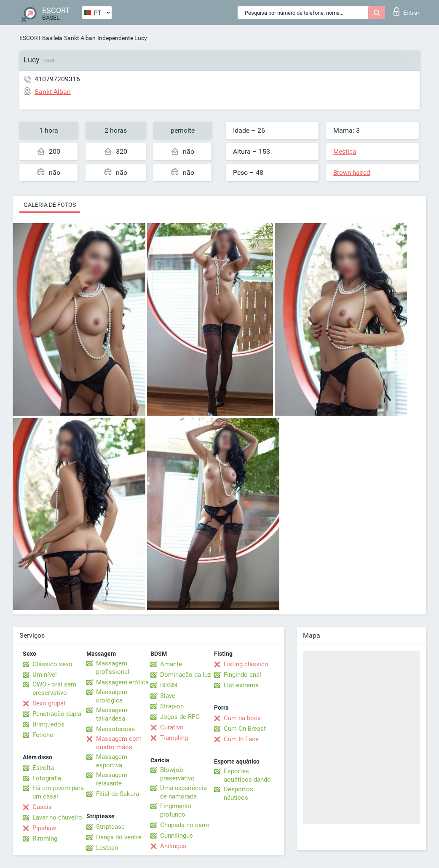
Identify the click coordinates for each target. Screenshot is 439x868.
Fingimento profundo (176, 810)
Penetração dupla (57, 714)
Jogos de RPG (180, 717)
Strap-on (172, 706)
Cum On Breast (245, 729)
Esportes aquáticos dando (247, 775)
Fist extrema (241, 685)
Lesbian (107, 848)
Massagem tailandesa (112, 714)
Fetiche (43, 735)
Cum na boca (242, 718)
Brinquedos (48, 724)
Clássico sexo (52, 664)
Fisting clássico (246, 664)
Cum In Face (241, 739)
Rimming (45, 839)
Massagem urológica (112, 696)
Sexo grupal (49, 703)
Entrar (407, 11)
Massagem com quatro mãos (119, 743)
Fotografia (47, 778)
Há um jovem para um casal (58, 792)
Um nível (45, 675)
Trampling (174, 738)
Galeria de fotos (50, 205)
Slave (168, 696)
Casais (42, 807)
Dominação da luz (185, 675)
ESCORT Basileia (41, 38)
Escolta (43, 768)
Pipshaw (44, 828)
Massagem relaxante (112, 779)
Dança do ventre (119, 837)
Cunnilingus (177, 836)
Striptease (110, 827)
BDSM (169, 685)
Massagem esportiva (112, 761)
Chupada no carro (185, 825)
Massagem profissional (113, 668)
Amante (171, 664)
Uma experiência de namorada (183, 792)
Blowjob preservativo (177, 774)
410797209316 (57, 79)
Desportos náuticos (238, 793)
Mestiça (345, 152)
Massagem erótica (122, 682)
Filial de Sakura (118, 794)
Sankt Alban (80, 38)
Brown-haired (352, 173)
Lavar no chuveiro (57, 817)
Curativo (172, 727)
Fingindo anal (242, 675)
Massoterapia (115, 729)
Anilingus (173, 846)
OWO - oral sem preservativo (54, 689)
